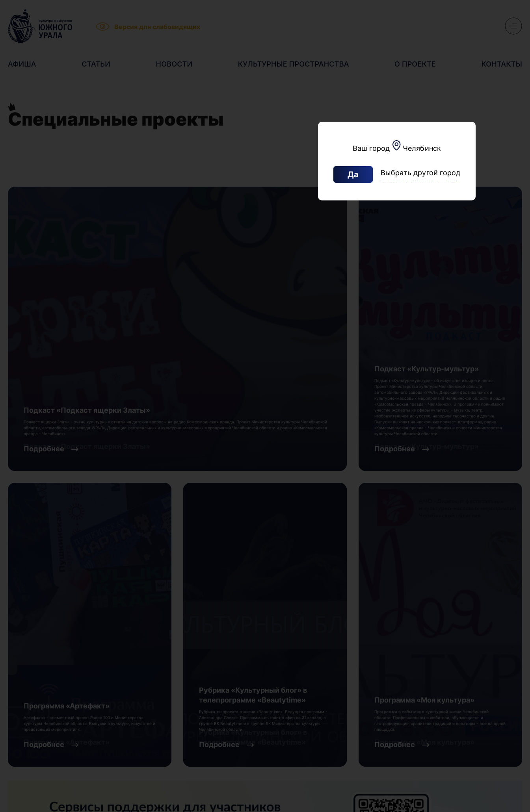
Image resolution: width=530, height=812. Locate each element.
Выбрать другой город (421, 173)
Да (353, 174)
